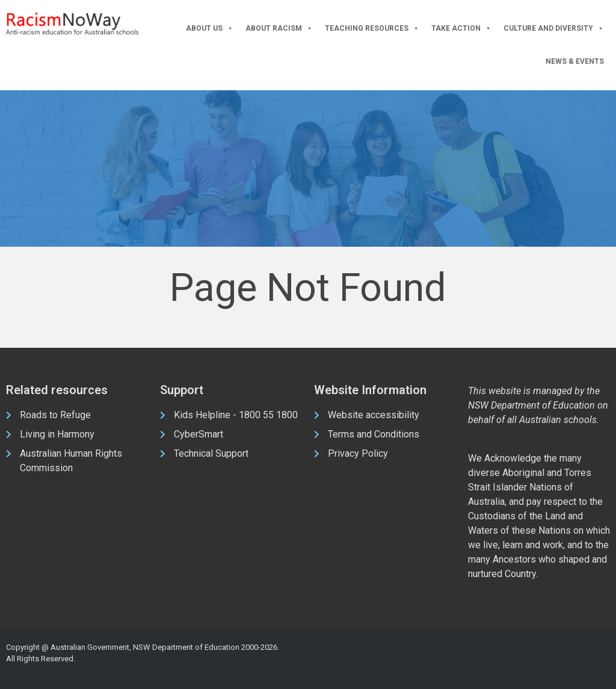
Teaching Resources (372, 29)
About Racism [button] (279, 29)
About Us (210, 29)
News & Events (575, 61)
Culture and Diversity (554, 29)
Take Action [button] (461, 29)
